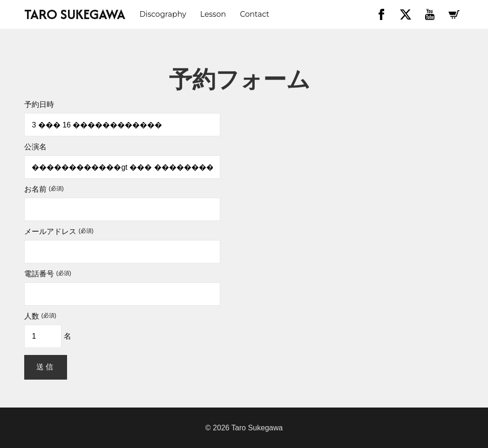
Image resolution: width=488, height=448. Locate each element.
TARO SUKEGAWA (75, 14)
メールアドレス (59, 232)
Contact (254, 14)
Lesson (213, 14)
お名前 (44, 189)
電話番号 (47, 274)
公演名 (35, 147)
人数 (40, 316)
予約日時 (39, 105)
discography (163, 14)
